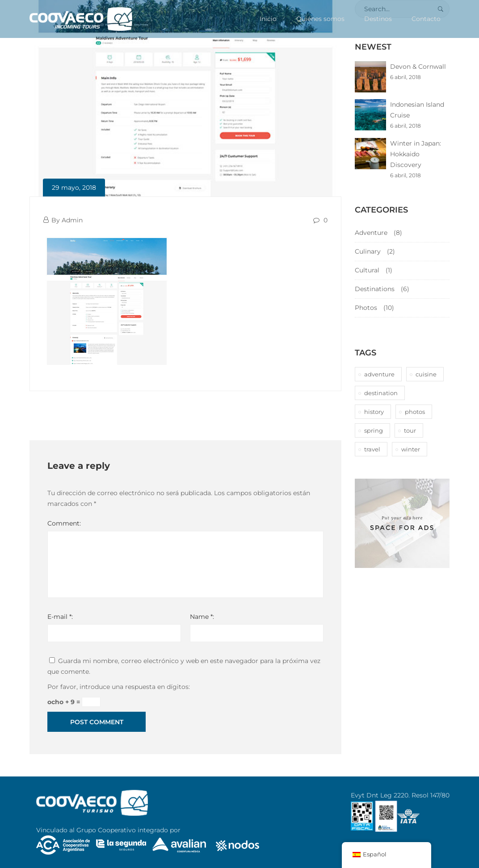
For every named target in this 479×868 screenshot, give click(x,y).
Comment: (64, 523)
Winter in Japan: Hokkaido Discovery (416, 154)
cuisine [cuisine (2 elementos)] (426, 374)
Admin (72, 220)
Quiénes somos (320, 19)
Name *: (202, 617)
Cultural (367, 270)
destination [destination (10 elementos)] (381, 393)
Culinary (368, 251)
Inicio (268, 19)
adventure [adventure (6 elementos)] (379, 374)
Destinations (375, 289)
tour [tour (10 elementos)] (410, 430)
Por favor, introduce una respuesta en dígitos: (119, 687)
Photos (366, 308)
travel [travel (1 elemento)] (372, 449)
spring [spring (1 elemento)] (374, 430)
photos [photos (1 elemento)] (415, 412)
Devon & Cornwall (418, 67)
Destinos (378, 19)
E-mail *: (60, 617)
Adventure (371, 233)
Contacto (426, 19)
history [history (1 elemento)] (374, 412)
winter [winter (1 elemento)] (411, 449)
